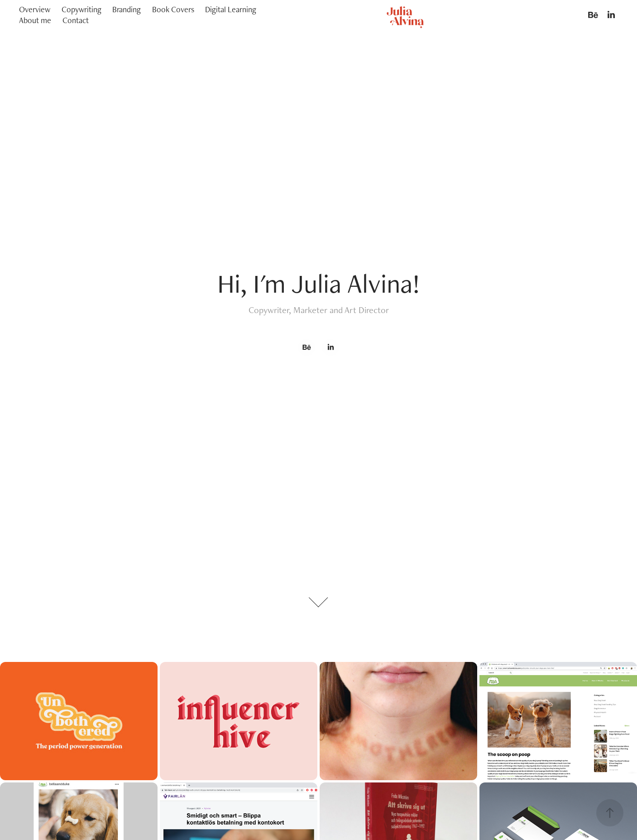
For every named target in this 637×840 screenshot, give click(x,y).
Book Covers (173, 9)
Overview (35, 9)
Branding (127, 9)
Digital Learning (231, 9)
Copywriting (81, 9)
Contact (76, 20)
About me (35, 20)
